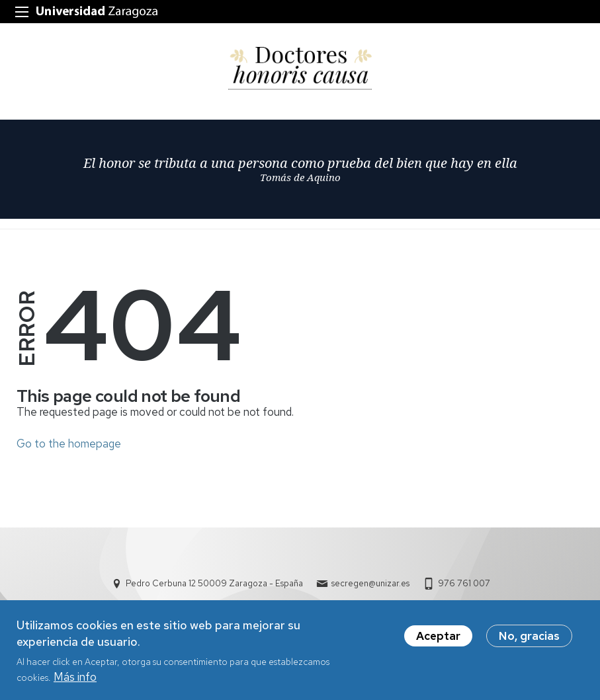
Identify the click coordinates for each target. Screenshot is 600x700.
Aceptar (438, 642)
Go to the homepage (69, 444)
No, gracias (529, 642)
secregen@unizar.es (370, 583)
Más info (75, 683)
